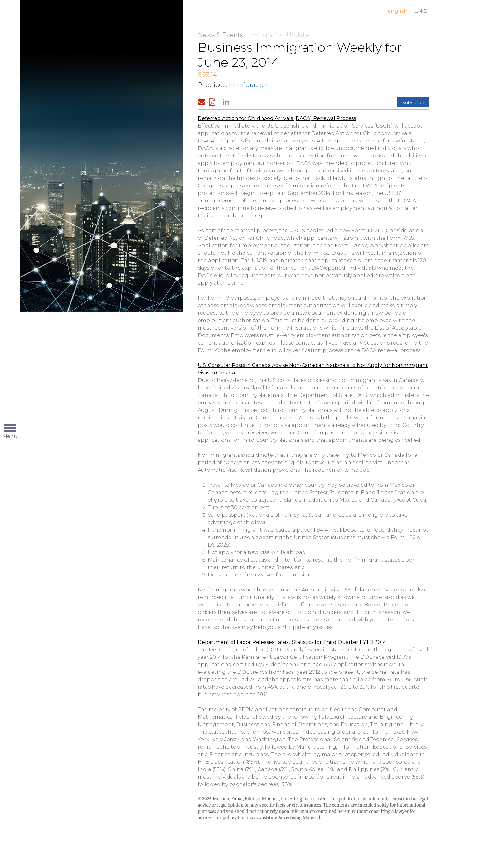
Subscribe (413, 102)
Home (119, 16)
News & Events (220, 35)
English (398, 11)
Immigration (248, 85)
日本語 (422, 11)
